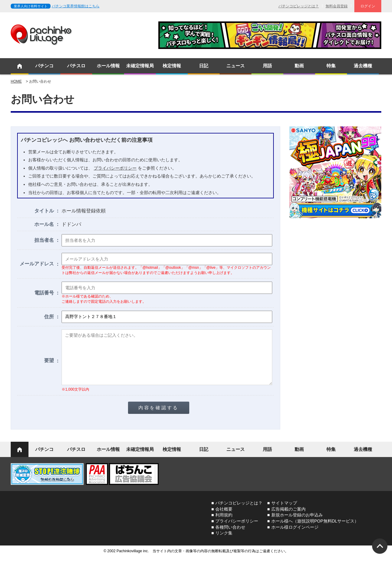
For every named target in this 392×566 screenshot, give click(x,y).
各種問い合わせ (230, 536)
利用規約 (224, 524)
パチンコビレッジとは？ (299, 6)
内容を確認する (158, 417)
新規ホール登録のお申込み (297, 524)
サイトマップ (284, 512)
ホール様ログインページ (295, 536)
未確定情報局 (140, 66)
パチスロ (76, 66)
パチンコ (44, 66)
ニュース (236, 66)
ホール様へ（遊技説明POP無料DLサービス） (315, 530)
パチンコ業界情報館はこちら (76, 6)
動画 (299, 66)
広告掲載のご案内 (288, 518)
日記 (204, 66)
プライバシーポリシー (115, 168)
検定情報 (172, 66)
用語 (267, 66)
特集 (331, 66)
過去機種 (363, 66)
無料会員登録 (337, 6)
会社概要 (224, 518)
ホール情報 (108, 66)
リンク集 (224, 542)
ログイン (368, 6)
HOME (16, 81)
